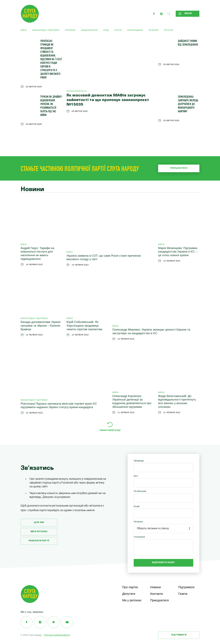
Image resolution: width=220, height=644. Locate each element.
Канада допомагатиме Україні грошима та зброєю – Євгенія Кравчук (41, 326)
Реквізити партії (39, 541)
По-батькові (140, 491)
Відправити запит (163, 563)
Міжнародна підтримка (46, 30)
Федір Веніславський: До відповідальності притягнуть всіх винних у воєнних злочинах (177, 401)
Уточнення (139, 537)
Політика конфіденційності (57, 636)
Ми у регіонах (132, 601)
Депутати (129, 594)
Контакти (157, 594)
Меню (185, 14)
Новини (156, 587)
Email (137, 506)
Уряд (106, 30)
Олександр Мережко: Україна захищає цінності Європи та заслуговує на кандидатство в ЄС (151, 331)
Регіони (169, 30)
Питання (138, 522)
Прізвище (139, 461)
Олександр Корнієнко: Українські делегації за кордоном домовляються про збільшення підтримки (132, 401)
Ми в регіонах (39, 532)
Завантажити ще (110, 430)
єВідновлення (89, 30)
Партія (118, 30)
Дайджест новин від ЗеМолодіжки (188, 43)
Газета (183, 594)
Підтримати (186, 587)
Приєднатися (179, 168)
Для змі (39, 522)
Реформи (70, 30)
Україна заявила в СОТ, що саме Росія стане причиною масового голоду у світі (104, 257)
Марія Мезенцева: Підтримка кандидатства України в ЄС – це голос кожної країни (178, 252)
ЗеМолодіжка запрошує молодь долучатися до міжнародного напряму (188, 104)
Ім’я (136, 476)
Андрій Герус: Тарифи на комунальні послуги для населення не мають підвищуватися (37, 253)
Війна (24, 30)
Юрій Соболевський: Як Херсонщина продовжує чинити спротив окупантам (84, 326)
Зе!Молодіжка (135, 30)
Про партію (130, 587)
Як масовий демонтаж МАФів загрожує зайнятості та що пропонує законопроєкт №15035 (108, 100)
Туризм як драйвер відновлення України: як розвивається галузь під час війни (51, 106)
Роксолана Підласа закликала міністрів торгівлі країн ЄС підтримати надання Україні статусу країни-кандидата (59, 405)
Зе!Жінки (154, 30)
